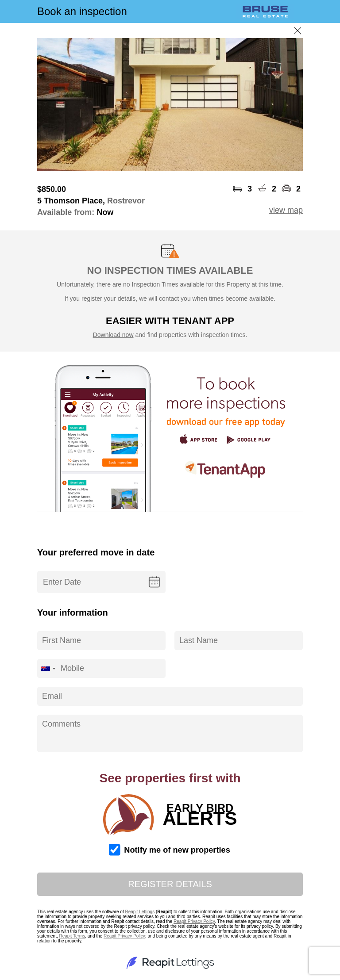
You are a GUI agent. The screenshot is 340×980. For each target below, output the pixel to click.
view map (286, 210)
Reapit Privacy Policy (194, 921)
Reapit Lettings (140, 912)
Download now (113, 335)
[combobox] (48, 668)
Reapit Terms (72, 936)
